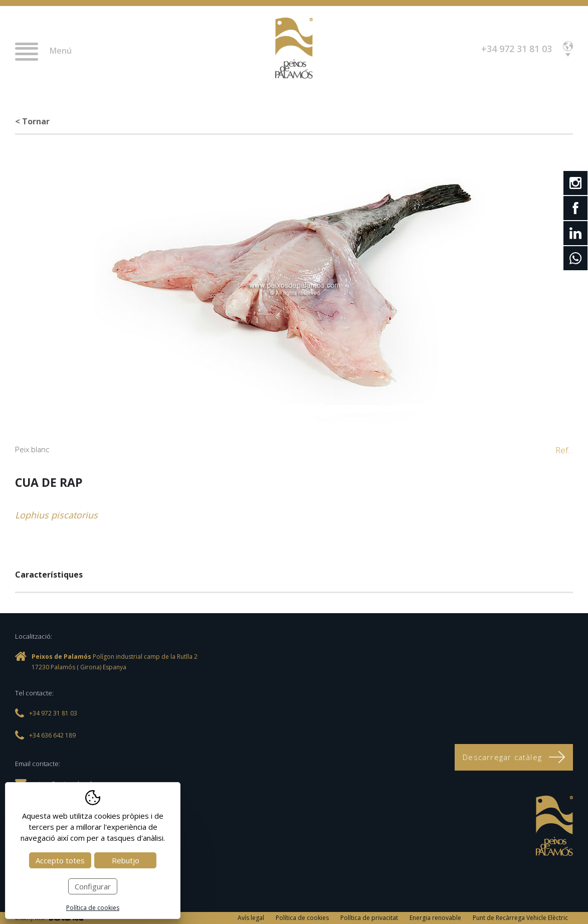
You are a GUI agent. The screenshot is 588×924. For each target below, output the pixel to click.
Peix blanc (32, 449)
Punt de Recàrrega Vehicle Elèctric (520, 918)
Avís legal (251, 918)
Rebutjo (126, 860)
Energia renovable (435, 918)
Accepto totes (60, 860)
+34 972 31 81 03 (517, 49)
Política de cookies (302, 918)
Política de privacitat (369, 918)
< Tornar (32, 121)
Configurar (93, 886)
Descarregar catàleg (514, 757)
